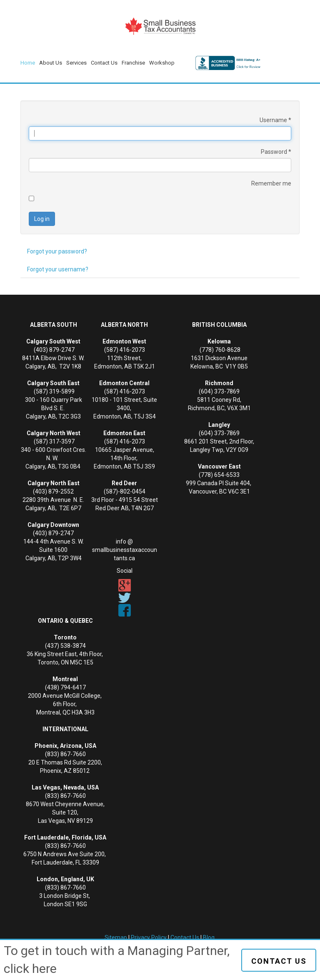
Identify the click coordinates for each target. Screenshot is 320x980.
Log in (42, 219)
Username (275, 120)
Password (276, 152)
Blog (209, 937)
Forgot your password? (57, 251)
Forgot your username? (58, 269)
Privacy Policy (149, 937)
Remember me (271, 183)
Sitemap (116, 937)
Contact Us (185, 937)
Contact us (279, 961)
